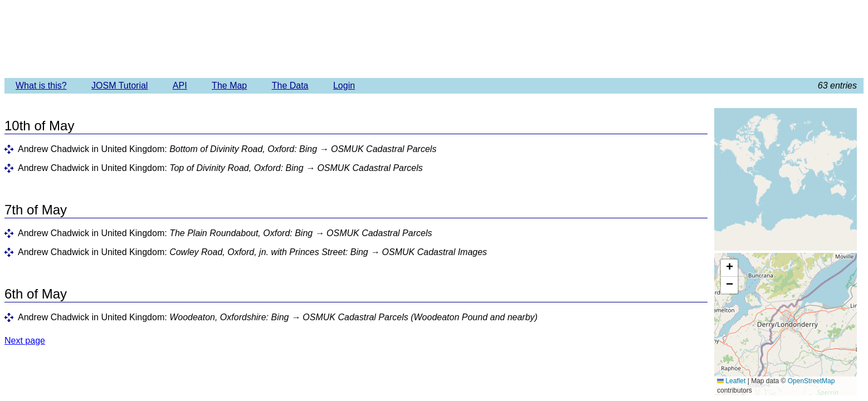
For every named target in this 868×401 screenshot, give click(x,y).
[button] (729, 268)
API (180, 85)
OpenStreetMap (811, 381)
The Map (229, 85)
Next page (25, 341)
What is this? (41, 85)
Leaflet (731, 381)
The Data (290, 85)
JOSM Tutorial (120, 85)
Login (344, 85)
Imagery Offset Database (434, 38)
